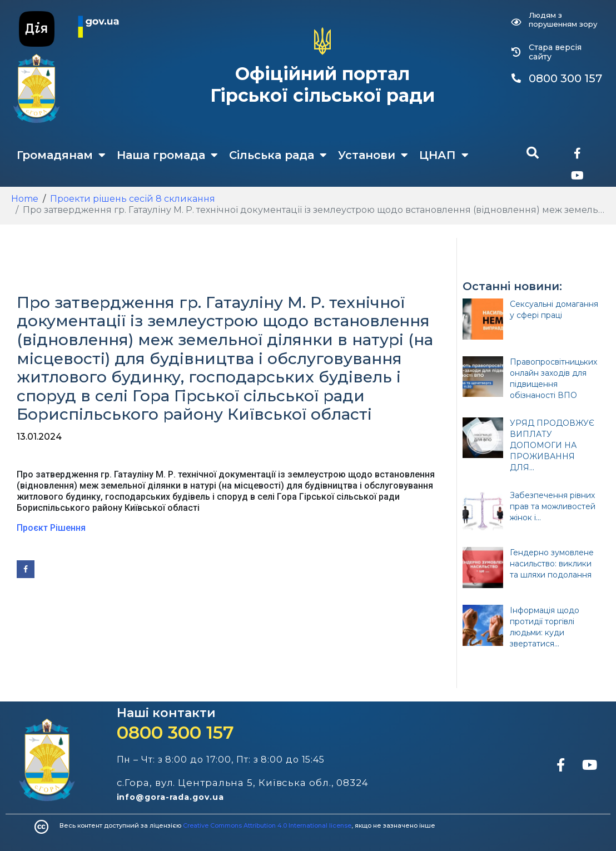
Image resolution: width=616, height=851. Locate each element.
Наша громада (167, 155)
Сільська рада (278, 155)
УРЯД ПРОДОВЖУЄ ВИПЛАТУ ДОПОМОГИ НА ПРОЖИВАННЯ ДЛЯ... (552, 445)
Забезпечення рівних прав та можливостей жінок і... (553, 506)
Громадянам (61, 155)
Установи (373, 155)
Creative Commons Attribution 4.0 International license (267, 825)
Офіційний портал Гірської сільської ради (322, 84)
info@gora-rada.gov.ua (170, 797)
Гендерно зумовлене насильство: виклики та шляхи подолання (552, 564)
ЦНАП (444, 155)
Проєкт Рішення (51, 528)
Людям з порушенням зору (563, 19)
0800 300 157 (175, 732)
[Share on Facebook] (26, 569)
